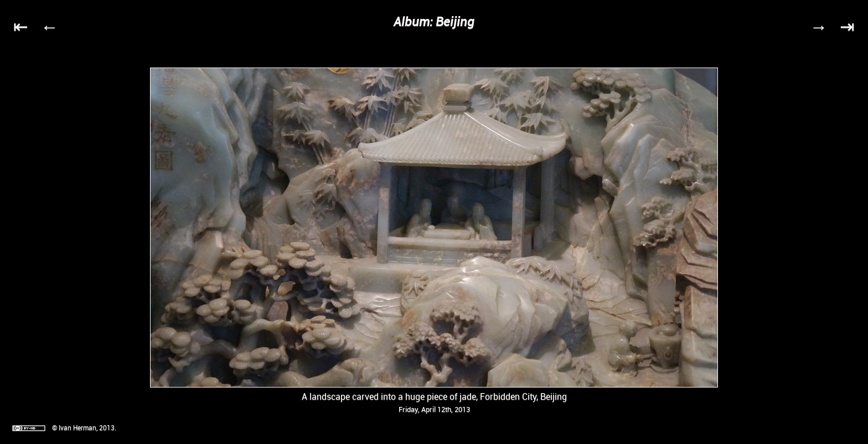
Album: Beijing (434, 21)
